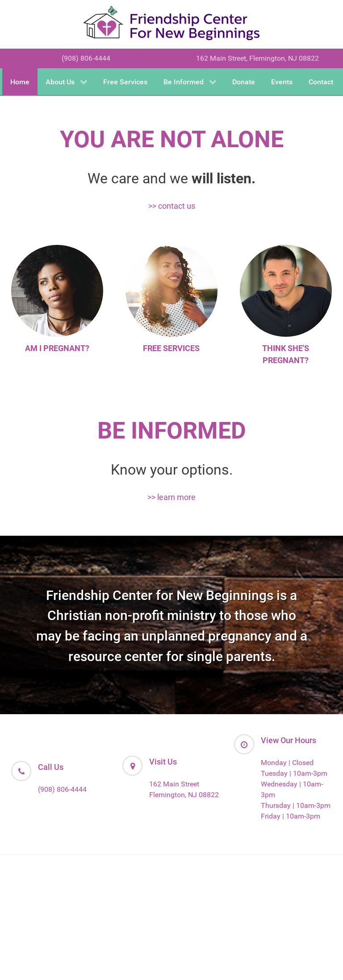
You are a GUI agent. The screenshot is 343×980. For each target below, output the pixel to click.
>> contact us (172, 206)
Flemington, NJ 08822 (184, 795)
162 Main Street (174, 784)
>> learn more (171, 497)
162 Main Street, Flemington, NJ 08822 (257, 58)
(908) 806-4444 (86, 58)
